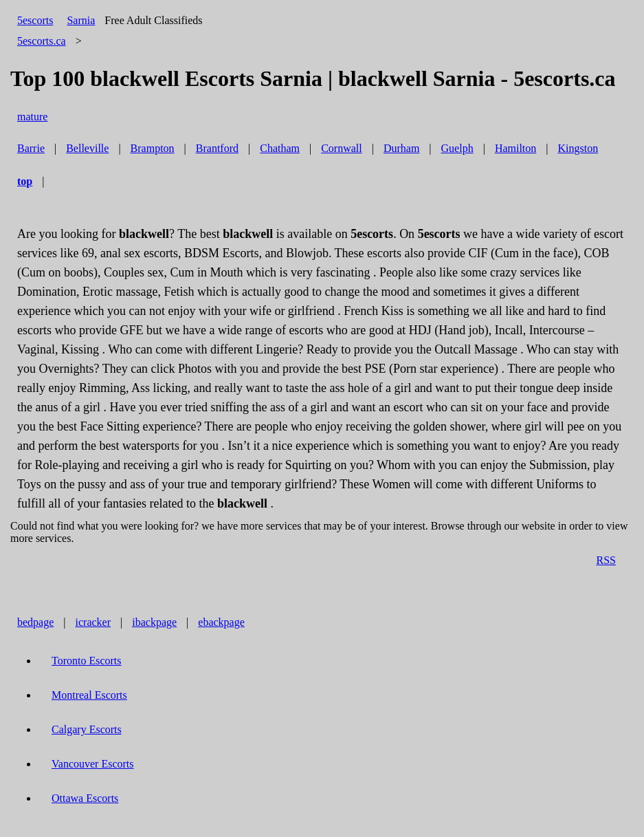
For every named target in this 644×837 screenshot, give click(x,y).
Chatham (280, 148)
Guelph (457, 148)
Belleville (87, 148)
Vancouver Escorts (93, 764)
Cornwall (342, 148)
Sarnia (81, 20)
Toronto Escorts (87, 661)
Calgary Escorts (87, 729)
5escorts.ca (42, 41)
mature (32, 117)
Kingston (578, 148)
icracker (93, 622)
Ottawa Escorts (85, 798)
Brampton (153, 148)
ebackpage (221, 622)
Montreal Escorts (89, 695)
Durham (401, 148)
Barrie (31, 148)
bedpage (35, 622)
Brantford (217, 148)
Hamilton (515, 148)
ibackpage (154, 622)
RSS (606, 560)
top (25, 181)
